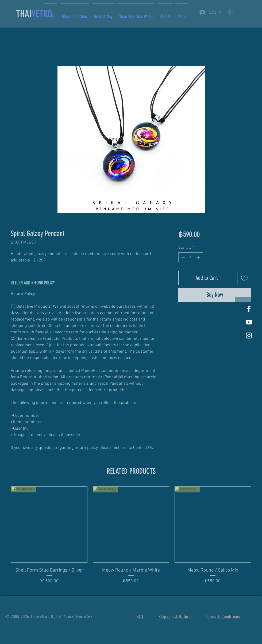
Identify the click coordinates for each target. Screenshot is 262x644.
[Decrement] (182, 257)
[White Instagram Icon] (249, 336)
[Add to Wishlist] (244, 278)
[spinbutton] (191, 257)
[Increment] (199, 257)
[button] (233, 12)
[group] (131, 539)
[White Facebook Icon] (249, 309)
